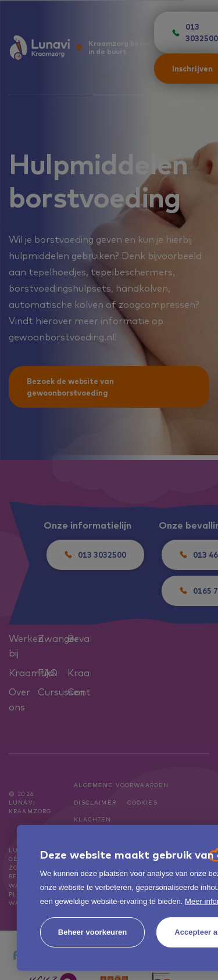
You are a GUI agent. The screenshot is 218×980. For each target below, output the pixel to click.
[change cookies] (93, 932)
